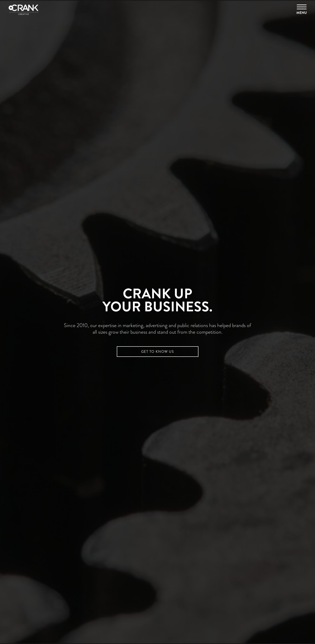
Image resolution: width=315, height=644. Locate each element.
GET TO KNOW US (157, 351)
